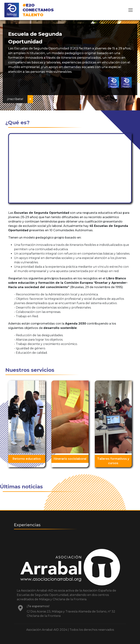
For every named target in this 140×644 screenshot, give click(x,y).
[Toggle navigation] (131, 10)
